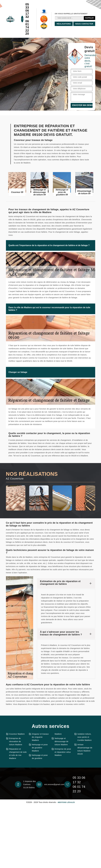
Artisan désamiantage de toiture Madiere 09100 (85, 749)
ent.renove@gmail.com (54, 784)
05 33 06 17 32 (27, 11)
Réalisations (64, 24)
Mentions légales (66, 802)
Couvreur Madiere (17, 734)
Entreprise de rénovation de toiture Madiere (16, 741)
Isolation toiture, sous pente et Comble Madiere (85, 737)
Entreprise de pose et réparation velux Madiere (63, 752)
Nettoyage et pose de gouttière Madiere (40, 748)
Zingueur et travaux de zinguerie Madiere (40, 737)
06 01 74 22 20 (27, 27)
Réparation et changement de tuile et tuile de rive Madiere (18, 754)
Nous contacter (84, 24)
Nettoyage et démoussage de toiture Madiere (62, 741)
